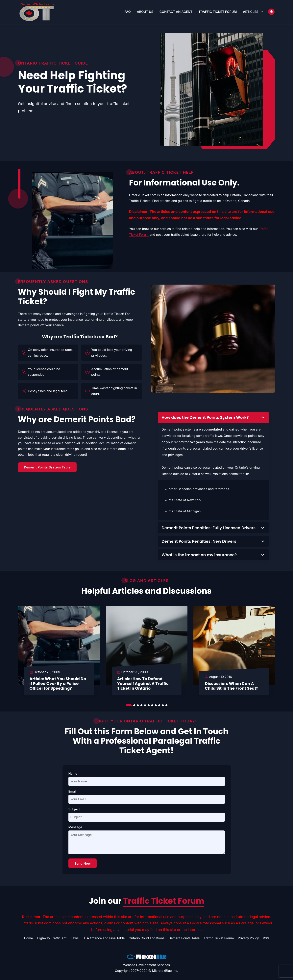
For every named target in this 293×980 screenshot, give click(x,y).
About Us (145, 12)
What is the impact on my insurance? (199, 555)
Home (28, 938)
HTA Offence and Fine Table (104, 938)
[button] (262, 12)
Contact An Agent (176, 12)
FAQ (127, 12)
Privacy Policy (248, 938)
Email (73, 791)
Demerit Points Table (184, 938)
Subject (74, 809)
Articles (251, 12)
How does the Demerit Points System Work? (205, 417)
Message (75, 827)
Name (73, 773)
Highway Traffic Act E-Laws (58, 938)
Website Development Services (146, 965)
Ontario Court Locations (147, 938)
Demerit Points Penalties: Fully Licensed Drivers (209, 528)
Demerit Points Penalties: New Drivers (199, 541)
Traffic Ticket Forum (218, 12)
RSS (266, 938)
